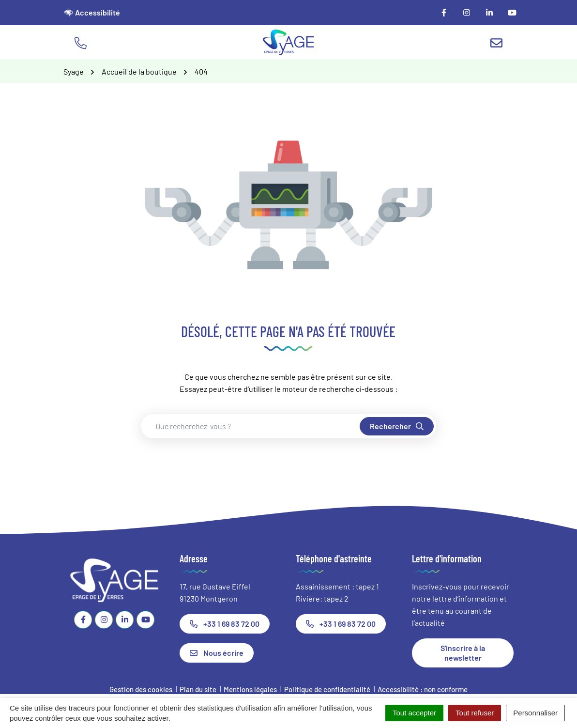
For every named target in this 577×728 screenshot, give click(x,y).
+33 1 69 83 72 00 (225, 624)
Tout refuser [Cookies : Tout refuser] (475, 713)
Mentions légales (250, 689)
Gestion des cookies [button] (141, 689)
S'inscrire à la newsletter (463, 653)
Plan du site (198, 689)
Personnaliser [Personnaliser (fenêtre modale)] (535, 713)
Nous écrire (217, 653)
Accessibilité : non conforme (423, 689)
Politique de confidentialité (327, 689)
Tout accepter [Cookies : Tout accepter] (414, 713)
